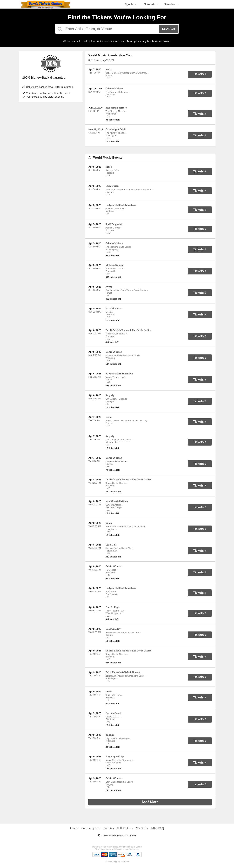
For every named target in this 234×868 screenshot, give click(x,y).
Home (74, 828)
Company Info (91, 828)
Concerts (151, 4)
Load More (150, 802)
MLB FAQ (158, 828)
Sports (131, 4)
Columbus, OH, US (101, 60)
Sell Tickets (125, 828)
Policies (109, 828)
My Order (142, 828)
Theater (172, 4)
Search (169, 29)
